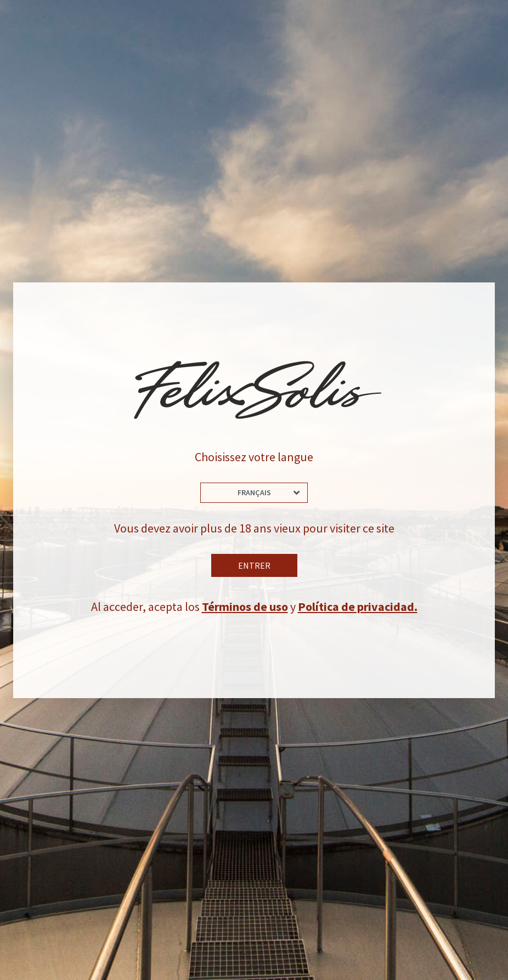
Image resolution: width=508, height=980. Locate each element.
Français (254, 492)
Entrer (254, 565)
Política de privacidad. (358, 607)
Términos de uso (245, 607)
